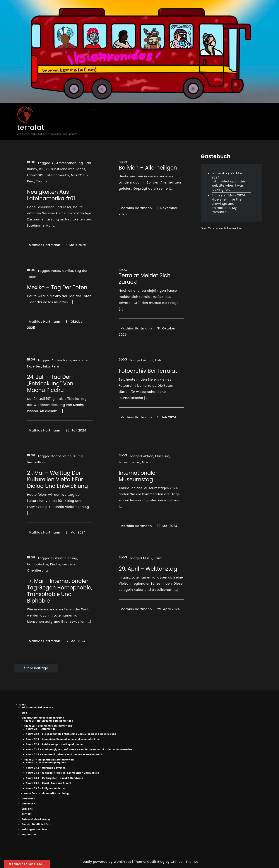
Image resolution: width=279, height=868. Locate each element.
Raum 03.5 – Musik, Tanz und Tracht (49, 783)
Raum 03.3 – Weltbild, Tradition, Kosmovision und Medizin (63, 773)
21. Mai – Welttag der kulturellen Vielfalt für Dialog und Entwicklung (57, 479)
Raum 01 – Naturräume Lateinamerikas (48, 721)
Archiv (148, 360)
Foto (159, 360)
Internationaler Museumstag (138, 476)
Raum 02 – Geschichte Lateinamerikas (48, 726)
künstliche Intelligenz (68, 169)
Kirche (55, 564)
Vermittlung (37, 462)
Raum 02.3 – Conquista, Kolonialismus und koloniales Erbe (63, 739)
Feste (56, 271)
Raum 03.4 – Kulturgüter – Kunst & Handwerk (55, 778)
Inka (46, 366)
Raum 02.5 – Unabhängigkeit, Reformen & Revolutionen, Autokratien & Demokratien (79, 749)
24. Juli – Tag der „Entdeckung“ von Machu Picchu (50, 384)
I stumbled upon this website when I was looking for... (229, 185)
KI (47, 169)
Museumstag (129, 462)
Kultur (78, 456)
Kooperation (62, 456)
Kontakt (27, 814)
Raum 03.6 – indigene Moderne (45, 788)
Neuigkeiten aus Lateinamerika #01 (51, 195)
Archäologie (62, 360)
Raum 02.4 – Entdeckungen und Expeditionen (54, 744)
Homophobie (38, 564)
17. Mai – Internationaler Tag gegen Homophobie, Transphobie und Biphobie (60, 591)
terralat (31, 127)
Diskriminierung (64, 558)
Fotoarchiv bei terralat (148, 371)
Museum (162, 456)
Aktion (148, 456)
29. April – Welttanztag (148, 569)
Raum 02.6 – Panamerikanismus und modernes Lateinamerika (65, 755)
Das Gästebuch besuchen (222, 228)
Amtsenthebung (70, 163)
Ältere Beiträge (36, 668)
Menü (95, 109)
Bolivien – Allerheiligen (148, 168)
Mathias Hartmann (45, 245)
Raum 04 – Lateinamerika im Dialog (46, 793)
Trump (42, 181)
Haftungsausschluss (35, 829)
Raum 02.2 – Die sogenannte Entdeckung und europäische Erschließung (71, 734)
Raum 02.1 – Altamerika (41, 729)
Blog (31, 162)
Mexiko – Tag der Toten (57, 287)
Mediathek (28, 799)
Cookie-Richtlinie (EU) (36, 824)
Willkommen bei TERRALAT (38, 708)
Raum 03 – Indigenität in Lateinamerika (49, 760)
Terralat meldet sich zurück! (145, 279)
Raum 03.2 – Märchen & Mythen (46, 768)
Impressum (29, 834)
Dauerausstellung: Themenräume (43, 718)
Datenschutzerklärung (36, 819)
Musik (147, 462)
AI (53, 163)
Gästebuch (28, 804)
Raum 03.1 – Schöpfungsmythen (46, 763)
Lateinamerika (57, 175)
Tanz (158, 558)
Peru (31, 181)
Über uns (27, 809)
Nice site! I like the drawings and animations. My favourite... (227, 206)
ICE (42, 169)
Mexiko (68, 271)
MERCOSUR (80, 175)
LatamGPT (35, 175)
